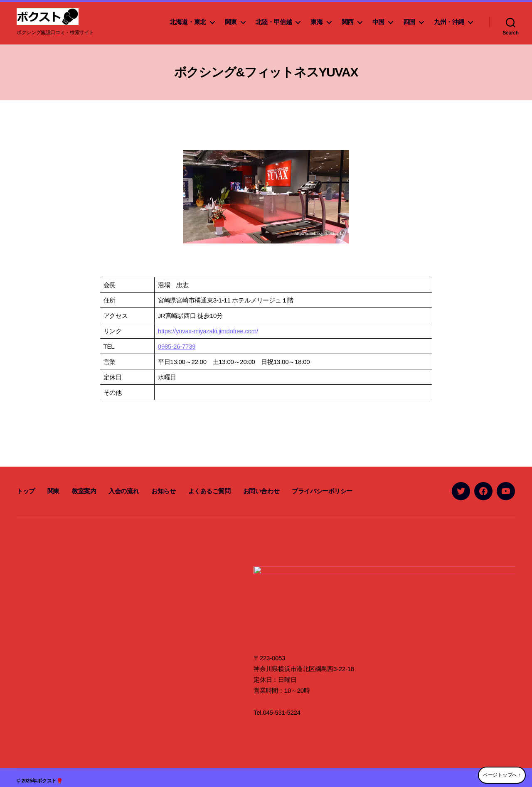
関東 (231, 22)
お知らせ (163, 491)
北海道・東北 (188, 22)
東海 (316, 22)
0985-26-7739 (177, 346)
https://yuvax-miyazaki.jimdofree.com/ (208, 331)
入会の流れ (124, 491)
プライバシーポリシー (322, 491)
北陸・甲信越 (274, 22)
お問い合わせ (261, 491)
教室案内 (84, 491)
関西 (348, 22)
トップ (26, 491)
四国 (409, 22)
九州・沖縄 (449, 22)
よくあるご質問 (209, 491)
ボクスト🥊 (50, 774)
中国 (378, 22)
